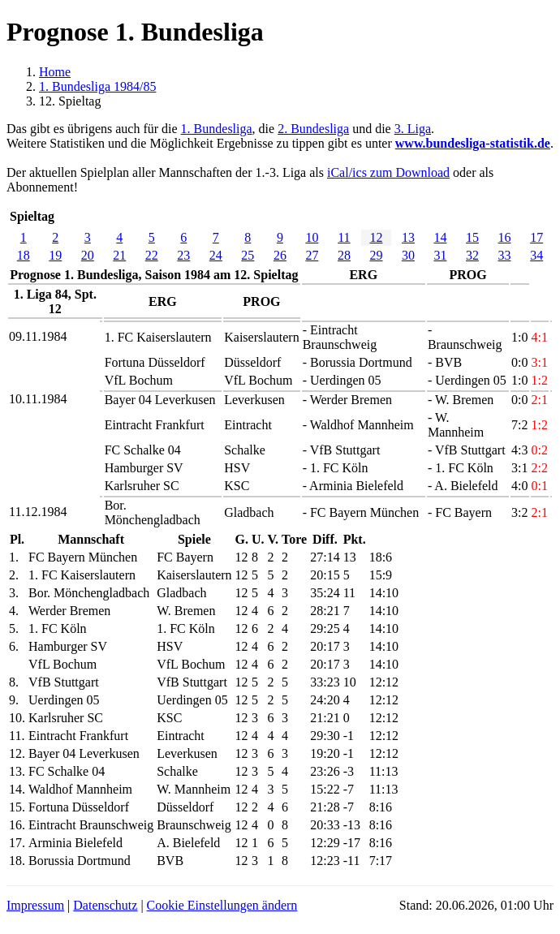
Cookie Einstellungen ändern (222, 905)
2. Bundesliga (313, 129)
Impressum (35, 905)
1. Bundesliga (217, 129)
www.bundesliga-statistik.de (473, 143)
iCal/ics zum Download (388, 172)
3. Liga (413, 129)
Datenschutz (105, 905)
